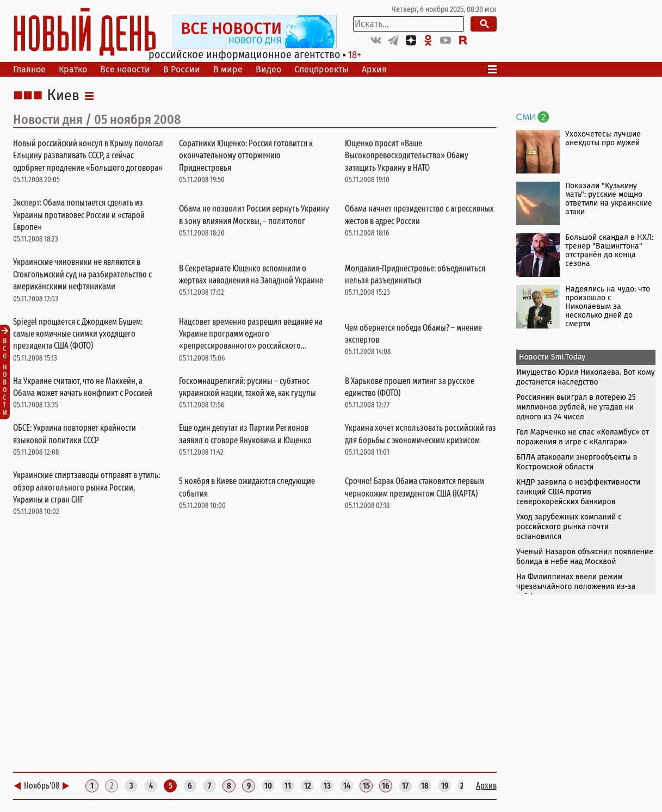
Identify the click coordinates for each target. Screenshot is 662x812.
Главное (29, 69)
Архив (374, 69)
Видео (268, 69)
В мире (228, 69)
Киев (63, 96)
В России (182, 69)
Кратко (73, 69)
